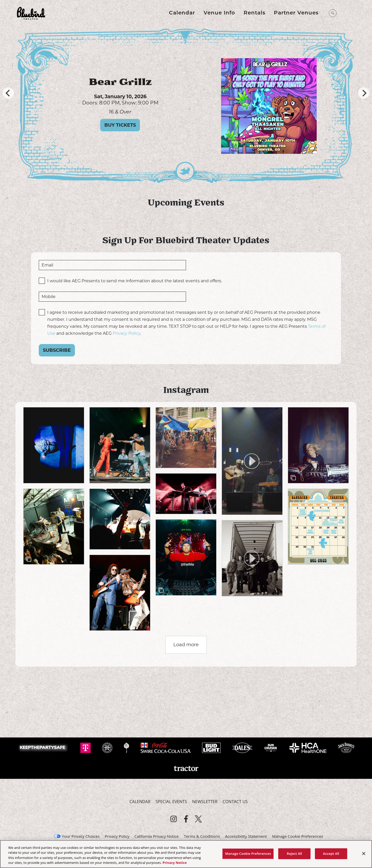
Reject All (294, 854)
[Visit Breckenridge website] (108, 747)
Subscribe (57, 350)
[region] (186, 854)
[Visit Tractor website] (186, 768)
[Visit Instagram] (174, 819)
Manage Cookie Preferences (297, 836)
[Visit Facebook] (186, 819)
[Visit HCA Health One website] (308, 747)
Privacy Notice (175, 863)
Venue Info (219, 13)
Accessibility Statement (246, 836)
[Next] (364, 93)
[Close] (364, 854)
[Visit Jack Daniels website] (346, 747)
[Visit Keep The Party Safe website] (44, 747)
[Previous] (8, 93)
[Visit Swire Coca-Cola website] (166, 747)
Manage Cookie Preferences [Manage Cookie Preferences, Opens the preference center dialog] (248, 854)
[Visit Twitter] (198, 819)
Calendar (182, 13)
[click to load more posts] (186, 645)
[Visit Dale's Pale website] (243, 747)
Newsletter (205, 802)
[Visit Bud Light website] (212, 747)
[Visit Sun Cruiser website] (271, 747)
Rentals (254, 13)
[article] (54, 445)
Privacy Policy (126, 333)
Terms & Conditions (202, 836)
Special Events (171, 802)
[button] (252, 461)
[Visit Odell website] (127, 747)
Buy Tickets (136, 125)
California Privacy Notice (156, 836)
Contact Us (235, 802)
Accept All (331, 854)
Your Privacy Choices (81, 836)
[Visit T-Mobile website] (86, 747)
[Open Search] (333, 13)
